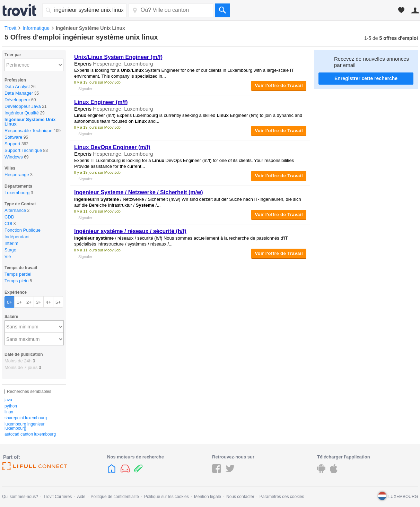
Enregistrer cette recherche (366, 78)
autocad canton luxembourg (30, 434)
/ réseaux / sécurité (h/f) (130, 231)
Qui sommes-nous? (20, 497)
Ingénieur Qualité (22, 113)
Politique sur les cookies (167, 497)
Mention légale (208, 497)
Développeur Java (23, 106)
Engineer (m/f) (101, 102)
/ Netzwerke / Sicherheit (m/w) (139, 192)
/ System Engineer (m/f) (118, 57)
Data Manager (19, 93)
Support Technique (23, 150)
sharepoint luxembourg (26, 418)
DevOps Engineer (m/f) (112, 147)
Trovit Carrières (58, 497)
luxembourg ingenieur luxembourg (24, 426)
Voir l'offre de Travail (279, 85)
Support (12, 144)
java (8, 400)
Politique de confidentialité (115, 497)
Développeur (17, 100)
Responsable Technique (29, 131)
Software (13, 137)
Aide (81, 497)
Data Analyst (17, 87)
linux (9, 412)
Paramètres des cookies (282, 497)
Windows (14, 157)
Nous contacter (240, 497)
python (11, 406)
